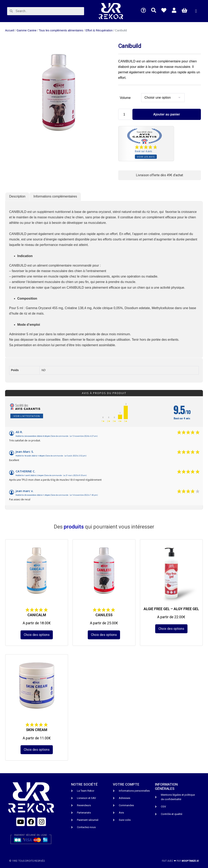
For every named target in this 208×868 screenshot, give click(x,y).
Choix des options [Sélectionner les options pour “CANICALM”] (37, 635)
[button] (196, 11)
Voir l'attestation (27, 416)
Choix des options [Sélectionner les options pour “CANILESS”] (104, 635)
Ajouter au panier (167, 114)
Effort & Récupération (99, 30)
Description (17, 196)
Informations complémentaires (55, 196)
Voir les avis (146, 157)
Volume (125, 98)
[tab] (17, 197)
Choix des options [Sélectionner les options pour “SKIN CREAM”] (37, 750)
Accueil (10, 30)
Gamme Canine (27, 30)
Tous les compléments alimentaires (61, 30)
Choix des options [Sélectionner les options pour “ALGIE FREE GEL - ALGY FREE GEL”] (171, 629)
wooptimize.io (190, 861)
